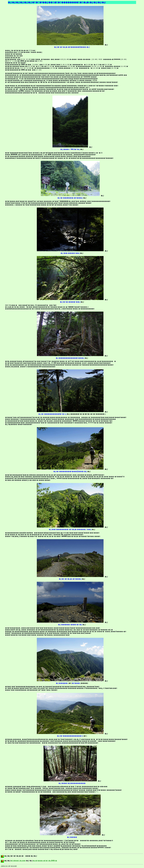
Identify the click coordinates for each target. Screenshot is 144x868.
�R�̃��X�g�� (18, 861)
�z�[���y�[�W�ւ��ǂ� (45, 861)
